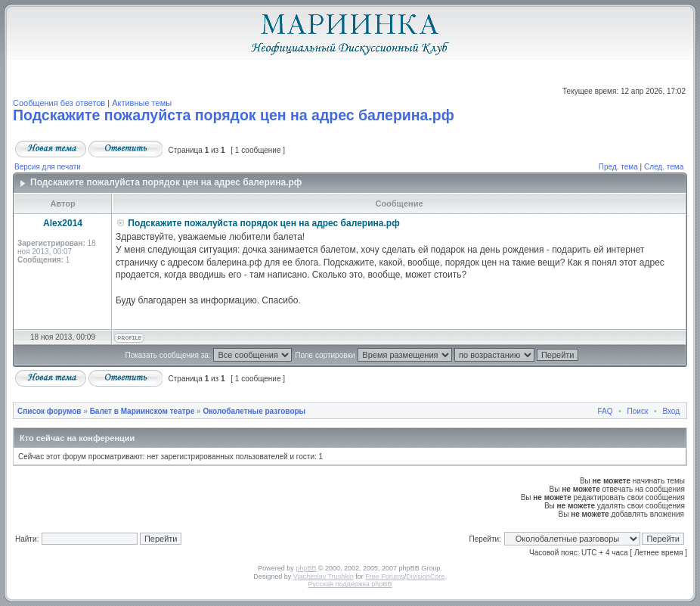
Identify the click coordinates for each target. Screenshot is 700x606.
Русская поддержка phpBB (350, 584)
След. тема (664, 167)
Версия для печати (48, 167)
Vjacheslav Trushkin (324, 576)
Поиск (638, 411)
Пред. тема (618, 167)
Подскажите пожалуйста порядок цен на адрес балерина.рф (234, 115)
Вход (671, 411)
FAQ (606, 411)
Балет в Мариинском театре (142, 411)
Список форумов (50, 411)
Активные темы (142, 103)
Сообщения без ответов (59, 103)
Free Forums (385, 576)
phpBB (306, 568)
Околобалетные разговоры (254, 411)
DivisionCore (425, 576)
